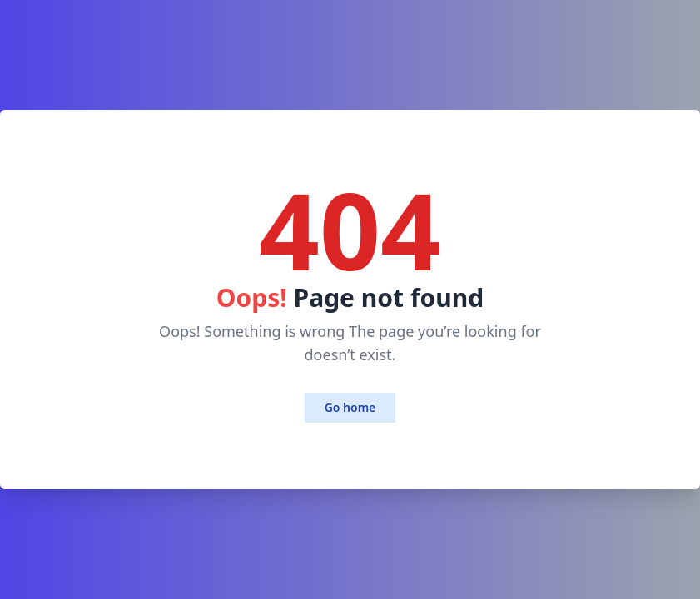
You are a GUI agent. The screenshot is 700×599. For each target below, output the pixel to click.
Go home (350, 407)
